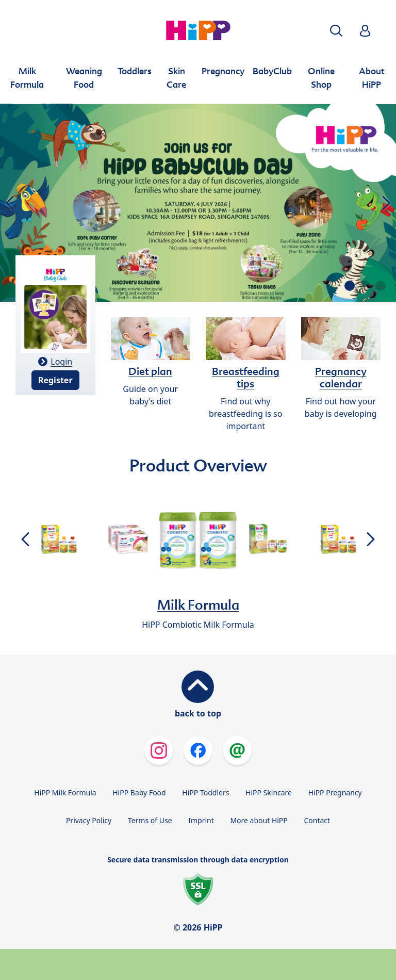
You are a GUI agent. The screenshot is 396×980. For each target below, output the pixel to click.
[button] (336, 31)
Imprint (201, 820)
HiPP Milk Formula (65, 793)
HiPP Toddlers (205, 793)
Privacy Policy (89, 820)
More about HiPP (259, 820)
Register (55, 380)
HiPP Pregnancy (335, 793)
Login (61, 362)
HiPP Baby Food (139, 793)
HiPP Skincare (269, 793)
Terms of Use (150, 820)
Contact (317, 820)
